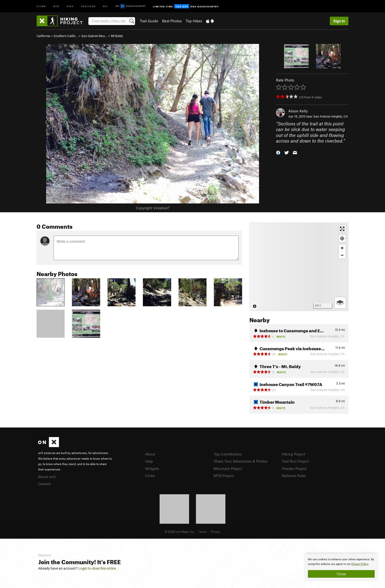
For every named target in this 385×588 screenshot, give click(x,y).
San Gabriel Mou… (94, 36)
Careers (44, 484)
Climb (41, 6)
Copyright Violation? (153, 208)
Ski (105, 6)
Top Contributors (228, 454)
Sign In (339, 21)
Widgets (152, 468)
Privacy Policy (360, 564)
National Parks (294, 476)
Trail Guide (149, 21)
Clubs (150, 476)
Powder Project (294, 468)
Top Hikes (194, 21)
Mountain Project (228, 468)
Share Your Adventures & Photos (241, 461)
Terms (203, 532)
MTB (56, 6)
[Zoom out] (342, 255)
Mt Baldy (117, 36)
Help (149, 461)
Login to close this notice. (98, 568)
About (150, 454)
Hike (70, 6)
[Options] (340, 303)
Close (341, 574)
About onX (47, 477)
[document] (341, 567)
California (43, 36)
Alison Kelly (298, 111)
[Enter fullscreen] (342, 229)
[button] (278, 152)
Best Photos (172, 21)
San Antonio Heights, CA (331, 116)
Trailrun (88, 6)
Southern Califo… (66, 36)
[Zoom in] (342, 248)
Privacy (216, 532)
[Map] (299, 267)
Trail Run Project (296, 461)
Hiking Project (294, 454)
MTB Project (224, 476)
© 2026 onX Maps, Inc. (180, 532)
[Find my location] (342, 238)
